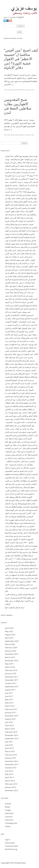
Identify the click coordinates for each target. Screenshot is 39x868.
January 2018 (11, 673)
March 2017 (10, 706)
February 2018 (11, 670)
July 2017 (9, 693)
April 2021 (9, 638)
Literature (9, 820)
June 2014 (9, 771)
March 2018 (10, 667)
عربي (6, 17)
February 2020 (11, 648)
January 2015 (11, 758)
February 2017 (11, 709)
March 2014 (10, 781)
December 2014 (11, 761)
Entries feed (10, 843)
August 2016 (10, 719)
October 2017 (11, 683)
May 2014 (9, 774)
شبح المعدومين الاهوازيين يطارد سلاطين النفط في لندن (18, 106)
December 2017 (11, 677)
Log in (7, 839)
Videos (8, 826)
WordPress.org (11, 849)
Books (7, 807)
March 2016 (10, 729)
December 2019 (11, 654)
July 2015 (9, 742)
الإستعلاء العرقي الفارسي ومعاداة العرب (20, 594)
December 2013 (11, 790)
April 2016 (9, 725)
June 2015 (9, 745)
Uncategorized (11, 823)
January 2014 (11, 787)
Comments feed (11, 846)
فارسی (13, 17)
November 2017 (12, 680)
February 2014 (11, 784)
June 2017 (9, 696)
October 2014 (11, 768)
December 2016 (11, 716)
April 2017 (9, 703)
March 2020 (10, 644)
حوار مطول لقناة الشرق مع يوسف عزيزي (20, 598)
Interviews (9, 813)
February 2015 (11, 755)
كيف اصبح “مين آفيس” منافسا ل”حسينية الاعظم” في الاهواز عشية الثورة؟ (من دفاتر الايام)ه (21, 59)
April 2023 (9, 628)
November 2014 (12, 764)
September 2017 (12, 687)
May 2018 (9, 664)
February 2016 (11, 732)
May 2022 (9, 631)
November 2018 (12, 661)
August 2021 (10, 635)
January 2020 (11, 651)
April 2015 (9, 748)
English (21, 17)
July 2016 (9, 722)
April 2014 (9, 777)
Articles (22, 90)
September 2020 (12, 641)
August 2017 (10, 690)
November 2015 (12, 735)
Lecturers (9, 817)
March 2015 (10, 751)
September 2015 (12, 738)
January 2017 (11, 713)
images (8, 810)
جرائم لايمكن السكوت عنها (15, 607)
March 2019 (10, 657)
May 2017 (9, 699)
